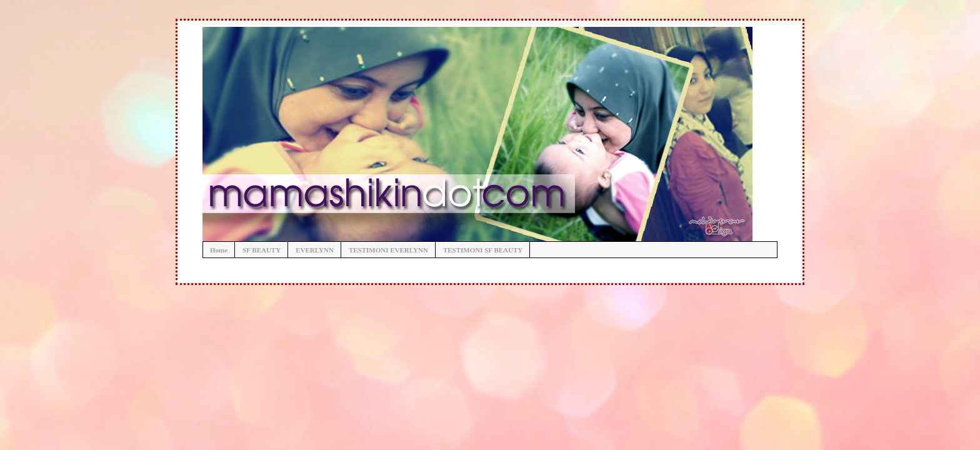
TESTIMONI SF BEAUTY (483, 250)
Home (219, 250)
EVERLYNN (315, 250)
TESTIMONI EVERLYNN (388, 250)
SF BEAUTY (262, 250)
